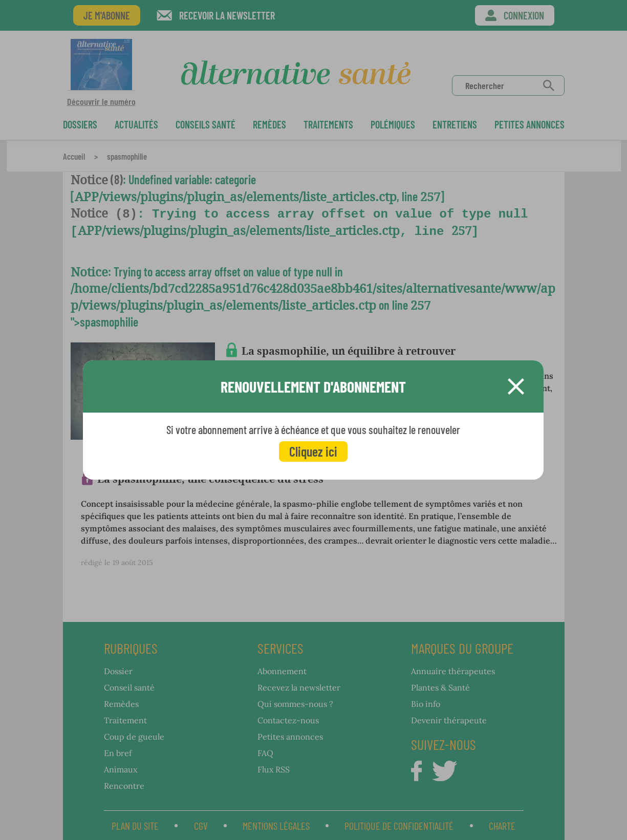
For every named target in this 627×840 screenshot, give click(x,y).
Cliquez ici (313, 451)
